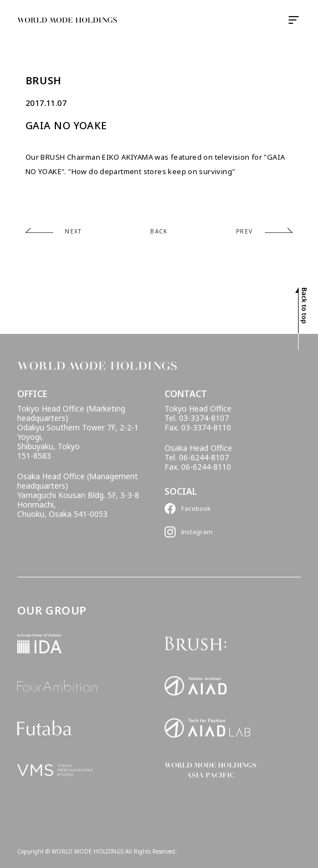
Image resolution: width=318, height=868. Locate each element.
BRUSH (43, 81)
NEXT (73, 231)
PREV (245, 231)
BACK (159, 231)
